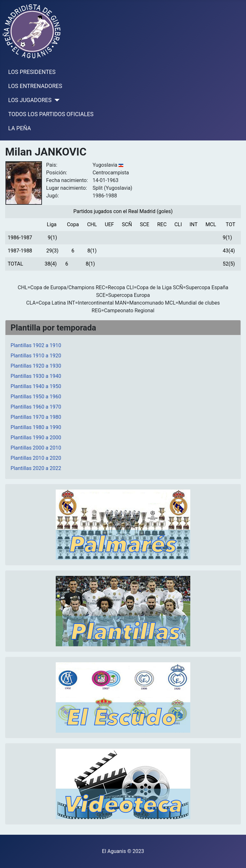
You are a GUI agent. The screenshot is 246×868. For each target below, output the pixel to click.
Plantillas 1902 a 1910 (36, 345)
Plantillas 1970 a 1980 (36, 417)
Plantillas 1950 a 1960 (36, 397)
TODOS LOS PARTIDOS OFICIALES (51, 114)
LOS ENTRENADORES (35, 86)
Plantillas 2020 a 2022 (36, 468)
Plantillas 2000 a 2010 (36, 448)
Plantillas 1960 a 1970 (36, 407)
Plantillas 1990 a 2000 (36, 438)
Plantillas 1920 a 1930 (36, 366)
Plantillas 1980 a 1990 (36, 427)
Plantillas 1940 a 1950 (36, 386)
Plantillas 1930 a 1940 (36, 376)
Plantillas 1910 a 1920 (36, 356)
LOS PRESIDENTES (32, 72)
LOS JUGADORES (30, 100)
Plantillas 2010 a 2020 (36, 458)
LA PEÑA (20, 128)
